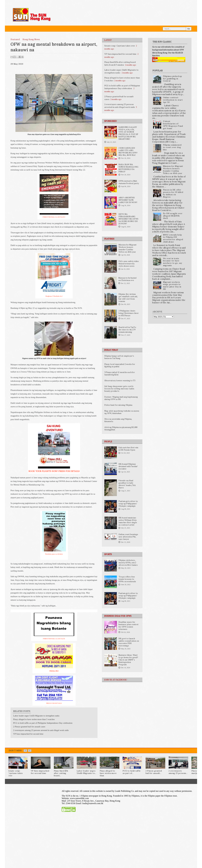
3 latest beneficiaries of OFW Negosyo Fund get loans (173, 125)
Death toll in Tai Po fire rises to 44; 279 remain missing (127, 330)
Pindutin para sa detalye (54, 554)
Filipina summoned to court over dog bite (172, 147)
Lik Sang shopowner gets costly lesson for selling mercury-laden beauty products (119, 389)
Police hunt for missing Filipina (118, 405)
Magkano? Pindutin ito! (54, 296)
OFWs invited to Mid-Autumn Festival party (129, 182)
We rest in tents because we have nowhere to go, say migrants (173, 262)
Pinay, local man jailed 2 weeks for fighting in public (120, 365)
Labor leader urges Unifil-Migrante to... (86, 772)
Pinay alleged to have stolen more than (108, 773)
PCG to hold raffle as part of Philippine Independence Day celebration (122, 87)
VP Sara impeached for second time (120, 54)
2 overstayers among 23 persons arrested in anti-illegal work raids (120, 106)
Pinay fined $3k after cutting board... (61, 773)
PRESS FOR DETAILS (54, 703)
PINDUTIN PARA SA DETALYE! (54, 217)
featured (15, 39)
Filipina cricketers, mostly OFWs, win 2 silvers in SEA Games (128, 563)
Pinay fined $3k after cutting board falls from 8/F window (120, 63)
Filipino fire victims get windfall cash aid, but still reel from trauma (128, 298)
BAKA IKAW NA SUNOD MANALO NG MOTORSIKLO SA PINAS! (128, 168)
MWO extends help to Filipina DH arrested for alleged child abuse (173, 238)
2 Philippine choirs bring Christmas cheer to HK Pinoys (129, 313)
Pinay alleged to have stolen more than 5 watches (34, 719)
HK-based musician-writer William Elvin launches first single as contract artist (128, 521)
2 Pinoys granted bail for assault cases (29, 727)
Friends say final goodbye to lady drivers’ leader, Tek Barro (127, 484)
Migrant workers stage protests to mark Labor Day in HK (172, 286)
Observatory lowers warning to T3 (120, 381)
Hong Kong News (31, 39)
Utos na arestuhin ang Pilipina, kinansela (118, 420)
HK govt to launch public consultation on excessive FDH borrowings (129, 642)
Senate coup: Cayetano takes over (120, 46)
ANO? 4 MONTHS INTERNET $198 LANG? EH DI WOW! (128, 200)
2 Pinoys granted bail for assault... (154, 772)
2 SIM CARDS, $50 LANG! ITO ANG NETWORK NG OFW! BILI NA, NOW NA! (128, 152)
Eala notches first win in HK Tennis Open (128, 449)
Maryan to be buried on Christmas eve (127, 279)
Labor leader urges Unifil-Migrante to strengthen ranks (121, 71)
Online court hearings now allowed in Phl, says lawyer (128, 537)
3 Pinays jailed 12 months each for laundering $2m (120, 373)
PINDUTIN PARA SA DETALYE (54, 639)
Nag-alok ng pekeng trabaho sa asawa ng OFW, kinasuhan (122, 412)
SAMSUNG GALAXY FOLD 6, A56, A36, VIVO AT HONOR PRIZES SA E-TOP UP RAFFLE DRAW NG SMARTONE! (128, 133)
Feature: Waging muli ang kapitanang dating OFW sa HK (121, 398)
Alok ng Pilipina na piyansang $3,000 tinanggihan (121, 428)
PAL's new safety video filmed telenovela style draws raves (129, 264)
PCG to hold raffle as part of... (132, 772)
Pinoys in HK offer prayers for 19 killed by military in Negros (173, 193)
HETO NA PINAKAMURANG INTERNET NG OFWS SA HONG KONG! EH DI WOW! (128, 219)
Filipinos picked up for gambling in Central (172, 79)
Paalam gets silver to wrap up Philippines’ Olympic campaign (128, 504)
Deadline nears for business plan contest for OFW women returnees (128, 626)
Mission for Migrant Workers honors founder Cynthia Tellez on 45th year (128, 248)
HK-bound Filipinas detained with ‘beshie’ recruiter (128, 466)
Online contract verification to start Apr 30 (173, 100)
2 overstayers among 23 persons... (178, 772)
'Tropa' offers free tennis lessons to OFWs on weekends (127, 579)
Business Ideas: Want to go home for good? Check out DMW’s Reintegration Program (128, 660)
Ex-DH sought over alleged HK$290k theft (173, 216)
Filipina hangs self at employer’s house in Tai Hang (119, 357)
